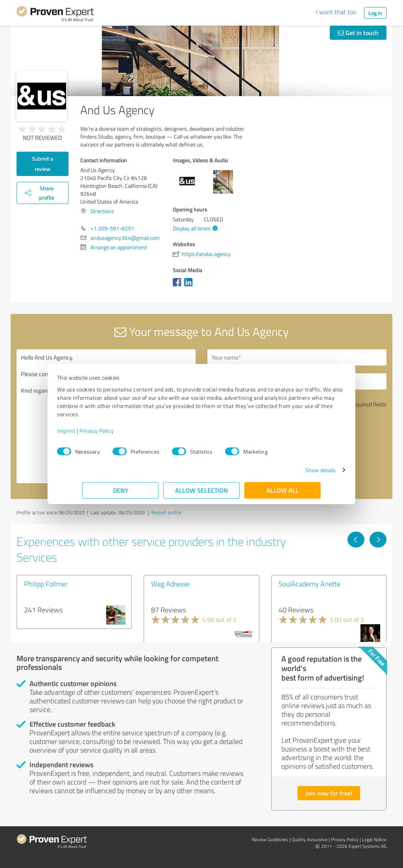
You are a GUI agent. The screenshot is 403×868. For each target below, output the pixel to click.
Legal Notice (374, 839)
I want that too (336, 12)
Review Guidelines (270, 839)
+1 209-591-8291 (112, 228)
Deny (121, 490)
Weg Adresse (170, 584)
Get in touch (358, 32)
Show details (295, 470)
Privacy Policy (122, 431)
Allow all (283, 490)
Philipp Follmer (46, 584)
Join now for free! (329, 793)
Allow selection (201, 490)
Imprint (92, 431)
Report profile (166, 512)
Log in (375, 13)
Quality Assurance (310, 839)
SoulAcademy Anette (310, 584)
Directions (102, 211)
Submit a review (43, 164)
